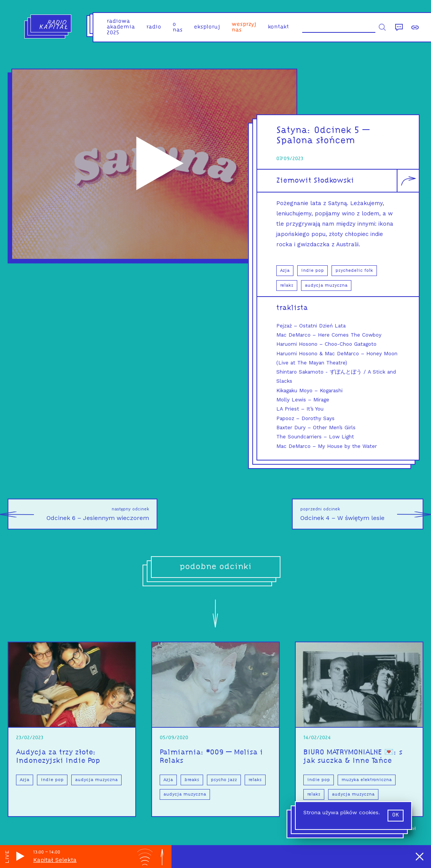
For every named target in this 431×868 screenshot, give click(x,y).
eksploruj (207, 27)
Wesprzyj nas (244, 27)
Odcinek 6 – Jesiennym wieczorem (78, 514)
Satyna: (295, 131)
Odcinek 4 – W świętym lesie (362, 514)
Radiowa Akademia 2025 (121, 27)
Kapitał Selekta (55, 860)
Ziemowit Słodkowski (315, 181)
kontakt (278, 27)
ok (396, 815)
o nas (178, 27)
